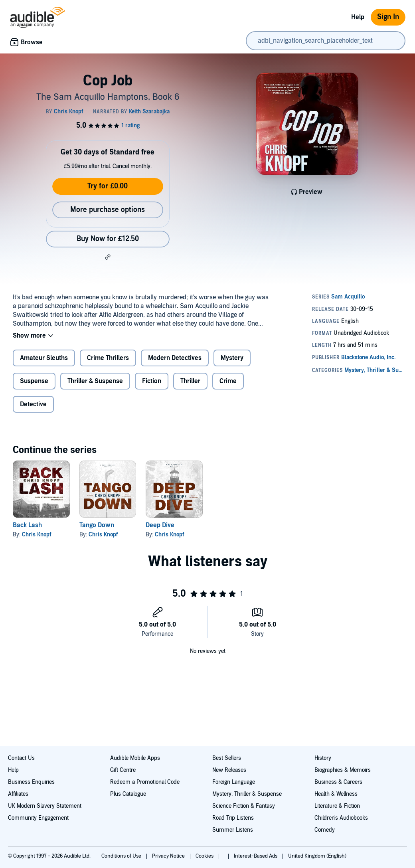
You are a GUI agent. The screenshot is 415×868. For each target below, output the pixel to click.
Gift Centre (123, 770)
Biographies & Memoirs (343, 770)
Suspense (34, 381)
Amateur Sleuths (44, 358)
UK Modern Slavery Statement (45, 806)
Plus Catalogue (128, 794)
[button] (108, 257)
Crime (228, 381)
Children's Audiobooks (341, 818)
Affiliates (18, 794)
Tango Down (97, 525)
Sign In (388, 17)
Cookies (205, 856)
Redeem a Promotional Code (145, 782)
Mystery (232, 358)
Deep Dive (160, 525)
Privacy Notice (169, 856)
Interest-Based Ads (256, 856)
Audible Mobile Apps (135, 758)
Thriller (190, 381)
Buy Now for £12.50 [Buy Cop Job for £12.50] (108, 239)
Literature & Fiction (337, 806)
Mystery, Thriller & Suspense (247, 794)
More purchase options (108, 210)
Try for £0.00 (108, 186)
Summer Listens (233, 830)
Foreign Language (234, 782)
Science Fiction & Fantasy (244, 806)
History (323, 758)
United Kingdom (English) (317, 856)
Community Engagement (38, 818)
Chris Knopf (37, 535)
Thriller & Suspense (95, 381)
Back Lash (27, 525)
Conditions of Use (122, 856)
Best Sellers (227, 758)
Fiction (152, 381)
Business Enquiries (31, 782)
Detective (33, 404)
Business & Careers (338, 782)
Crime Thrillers (108, 358)
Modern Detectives (175, 358)
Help (358, 17)
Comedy (325, 830)
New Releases (229, 770)
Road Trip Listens (233, 818)
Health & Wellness (336, 794)
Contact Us (21, 758)
